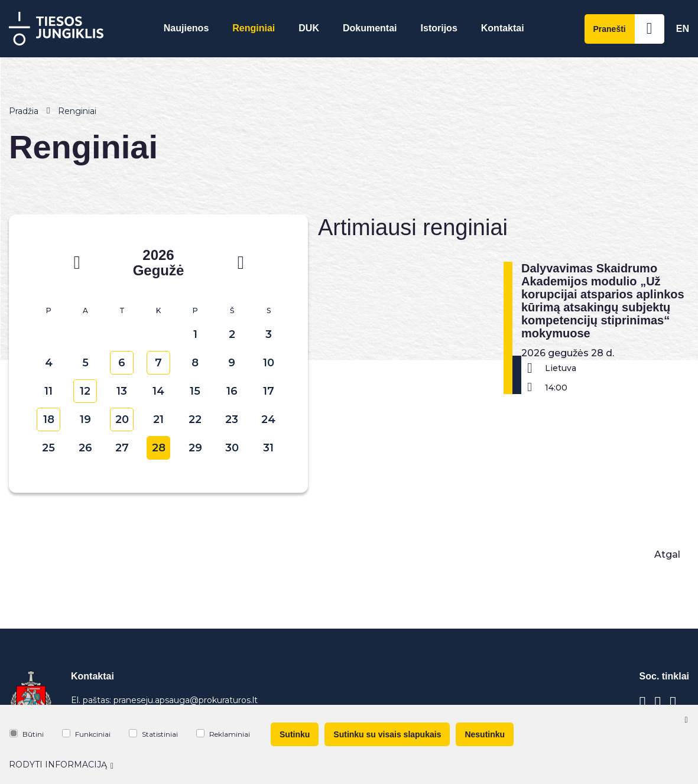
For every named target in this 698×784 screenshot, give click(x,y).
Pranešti (629, 29)
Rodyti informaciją (61, 765)
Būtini (27, 734)
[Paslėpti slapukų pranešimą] (686, 720)
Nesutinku (485, 734)
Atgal (667, 554)
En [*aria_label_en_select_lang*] (683, 29)
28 (159, 448)
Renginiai (254, 28)
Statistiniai (153, 734)
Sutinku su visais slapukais (387, 734)
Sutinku (295, 734)
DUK (309, 28)
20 (122, 419)
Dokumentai (370, 28)
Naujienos (186, 28)
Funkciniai (86, 734)
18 (49, 419)
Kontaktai (503, 28)
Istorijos (439, 28)
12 (85, 391)
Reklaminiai (223, 734)
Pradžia (24, 111)
